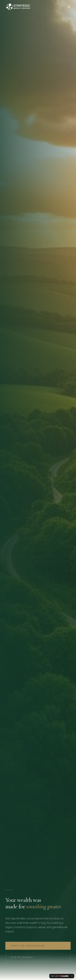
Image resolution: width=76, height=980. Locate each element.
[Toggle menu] (69, 7)
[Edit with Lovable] (60, 976)
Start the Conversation (28, 946)
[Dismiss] (72, 976)
